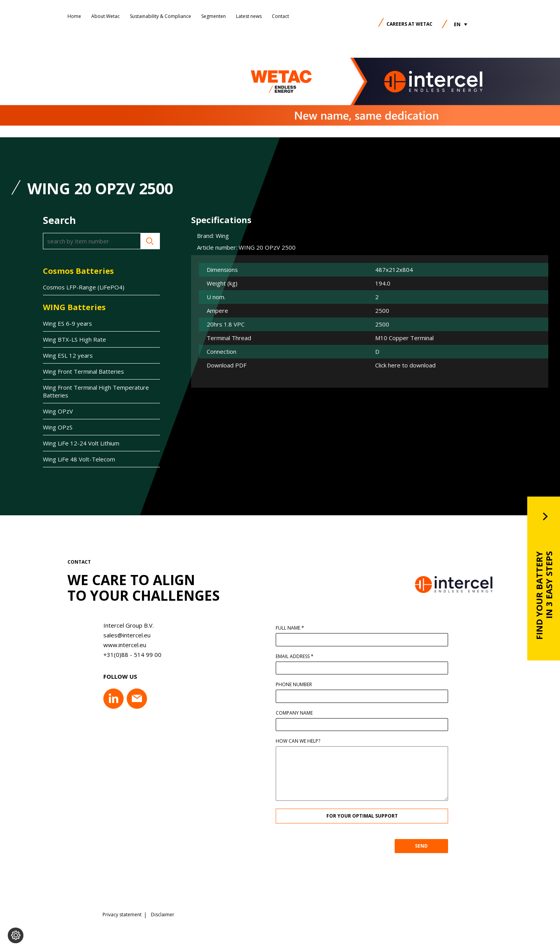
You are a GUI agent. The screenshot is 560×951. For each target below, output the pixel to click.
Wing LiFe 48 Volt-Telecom (79, 459)
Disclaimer (163, 914)
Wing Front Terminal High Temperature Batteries (96, 391)
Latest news (249, 16)
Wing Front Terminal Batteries (83, 371)
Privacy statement (122, 914)
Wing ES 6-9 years (67, 323)
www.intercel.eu (121, 645)
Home (74, 16)
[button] (461, 24)
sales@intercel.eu (123, 635)
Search (150, 241)
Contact (280, 16)
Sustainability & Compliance (160, 16)
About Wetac (105, 16)
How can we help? (302, 741)
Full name (294, 628)
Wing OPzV (58, 411)
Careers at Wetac (409, 24)
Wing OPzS (58, 427)
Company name (298, 713)
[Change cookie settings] (16, 935)
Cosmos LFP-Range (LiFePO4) (84, 287)
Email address (299, 656)
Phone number (298, 685)
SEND (425, 846)
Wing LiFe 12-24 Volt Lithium (81, 443)
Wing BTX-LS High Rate (74, 339)
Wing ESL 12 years (68, 355)
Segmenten (214, 16)
